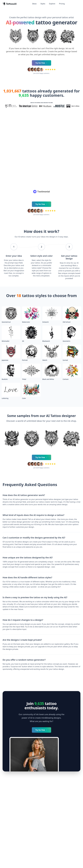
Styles (43, 4)
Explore (52, 4)
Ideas (34, 4)
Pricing (62, 4)
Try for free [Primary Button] (42, 63)
